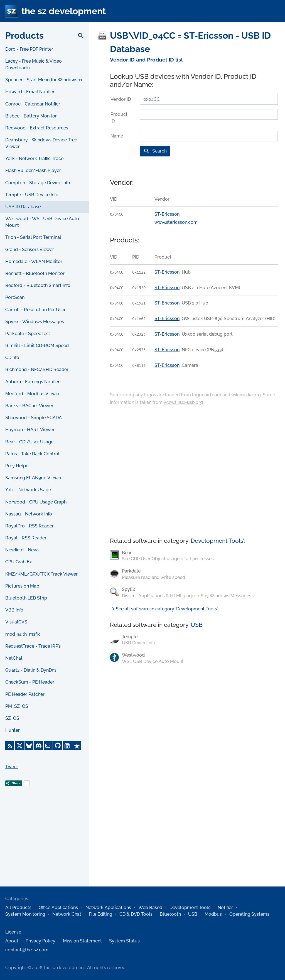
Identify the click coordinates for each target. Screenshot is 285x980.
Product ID (119, 118)
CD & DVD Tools (136, 914)
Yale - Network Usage (28, 490)
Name (117, 136)
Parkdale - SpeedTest (28, 334)
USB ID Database (23, 207)
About (12, 941)
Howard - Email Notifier (30, 92)
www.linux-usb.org (183, 402)
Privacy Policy (40, 941)
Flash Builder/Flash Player (33, 170)
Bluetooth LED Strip (26, 598)
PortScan (15, 297)
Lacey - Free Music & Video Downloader (34, 64)
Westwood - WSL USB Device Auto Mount (42, 222)
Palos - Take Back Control (32, 454)
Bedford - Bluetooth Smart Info (38, 285)
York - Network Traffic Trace (34, 159)
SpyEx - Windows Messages (35, 322)
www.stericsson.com (176, 222)
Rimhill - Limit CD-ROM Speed (37, 346)
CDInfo (12, 358)
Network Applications (108, 907)
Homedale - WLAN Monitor (34, 261)
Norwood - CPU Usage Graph (36, 502)
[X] (19, 746)
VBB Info (14, 610)
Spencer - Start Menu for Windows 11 (44, 80)
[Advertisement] (45, 845)
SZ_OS (12, 718)
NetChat (14, 658)
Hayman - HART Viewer (30, 430)
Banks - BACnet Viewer (29, 406)
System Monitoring (25, 914)
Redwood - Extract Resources (37, 128)
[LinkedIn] (67, 746)
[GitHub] (58, 746)
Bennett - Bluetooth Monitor (35, 273)
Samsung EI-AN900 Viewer (34, 478)
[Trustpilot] (77, 746)
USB (196, 625)
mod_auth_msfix (23, 634)
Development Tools (217, 541)
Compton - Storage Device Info (38, 183)
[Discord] (38, 746)
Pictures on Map (22, 586)
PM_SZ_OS (17, 706)
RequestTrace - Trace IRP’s (33, 646)
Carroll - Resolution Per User (35, 310)
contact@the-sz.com (27, 950)
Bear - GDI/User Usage (29, 442)
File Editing (100, 914)
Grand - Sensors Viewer (30, 250)
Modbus (213, 914)
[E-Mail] (48, 746)
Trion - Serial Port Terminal (33, 237)
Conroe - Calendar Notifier (33, 104)
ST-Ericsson (167, 214)
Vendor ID (121, 99)
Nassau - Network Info (29, 514)
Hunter (13, 730)
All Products (18, 907)
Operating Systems (249, 914)
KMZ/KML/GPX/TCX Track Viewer (41, 574)
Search (155, 151)
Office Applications (58, 907)
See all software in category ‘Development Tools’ (164, 609)
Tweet (12, 767)
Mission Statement (82, 941)
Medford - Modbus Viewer (33, 394)
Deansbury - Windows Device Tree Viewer (41, 143)
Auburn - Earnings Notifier (32, 382)
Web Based (150, 907)
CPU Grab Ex (19, 562)
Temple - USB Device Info (32, 195)
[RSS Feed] (10, 746)
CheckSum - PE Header (30, 682)
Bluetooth (170, 914)
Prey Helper (18, 466)
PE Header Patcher (25, 694)
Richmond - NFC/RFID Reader (37, 369)
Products (24, 35)
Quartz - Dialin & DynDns (31, 670)
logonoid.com (207, 395)
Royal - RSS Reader (26, 538)
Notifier (225, 907)
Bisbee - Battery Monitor (31, 116)
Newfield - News (22, 550)
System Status (124, 941)
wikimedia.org (246, 395)
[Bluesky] (29, 746)
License (13, 932)
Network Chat (67, 914)
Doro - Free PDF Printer (29, 49)
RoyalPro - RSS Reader (30, 526)
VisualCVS (16, 622)
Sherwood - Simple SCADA (34, 418)
